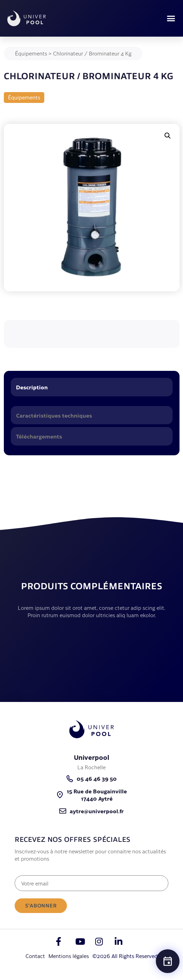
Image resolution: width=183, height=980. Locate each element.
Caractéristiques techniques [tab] (54, 415)
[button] (171, 18)
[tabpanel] (92, 403)
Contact (35, 956)
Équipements (31, 53)
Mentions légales (69, 956)
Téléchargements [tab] (39, 436)
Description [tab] (32, 387)
